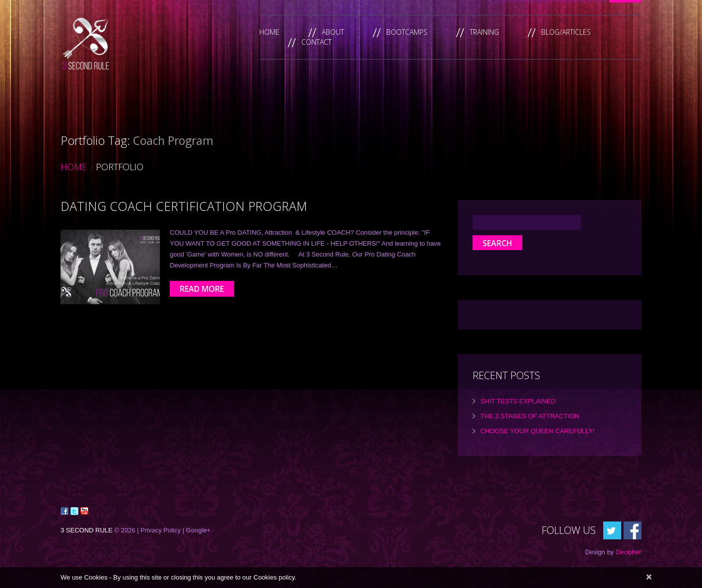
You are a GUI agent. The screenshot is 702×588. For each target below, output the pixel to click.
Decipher (629, 552)
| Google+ (197, 530)
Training (484, 32)
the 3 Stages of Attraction (530, 416)
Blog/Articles (566, 32)
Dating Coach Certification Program (184, 206)
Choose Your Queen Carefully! (538, 431)
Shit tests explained (518, 401)
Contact (316, 42)
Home (269, 32)
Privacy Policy (161, 530)
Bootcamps (407, 32)
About (333, 32)
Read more (202, 289)
